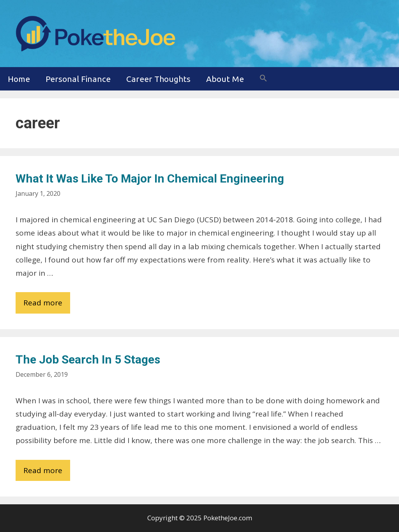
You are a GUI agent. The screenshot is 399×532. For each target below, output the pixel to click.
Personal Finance (78, 79)
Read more (47, 304)
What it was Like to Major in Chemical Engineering (150, 178)
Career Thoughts (158, 79)
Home (19, 79)
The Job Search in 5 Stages (88, 359)
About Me (225, 79)
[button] (263, 79)
